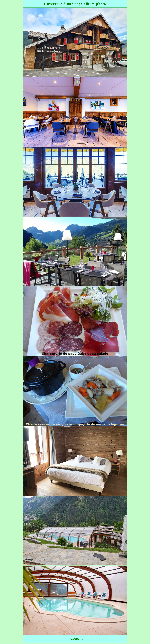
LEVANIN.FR (75, 639)
